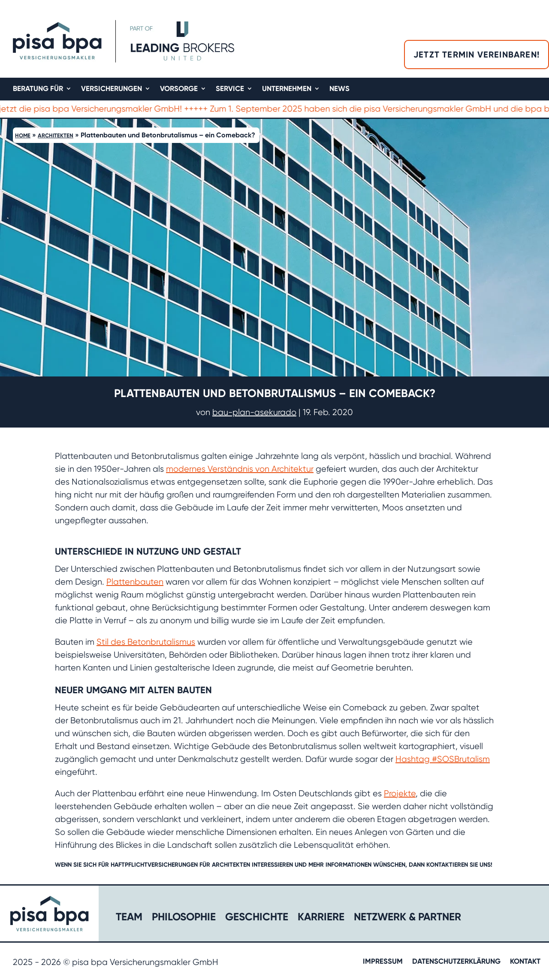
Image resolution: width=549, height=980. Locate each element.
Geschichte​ (257, 918)
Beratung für (38, 89)
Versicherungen (112, 89)
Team (129, 918)
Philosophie (184, 918)
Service (230, 89)
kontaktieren (447, 865)
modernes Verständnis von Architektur (240, 469)
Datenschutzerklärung (456, 962)
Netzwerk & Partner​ (407, 918)
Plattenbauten (135, 582)
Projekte (400, 793)
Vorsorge (179, 89)
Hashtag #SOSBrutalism (443, 759)
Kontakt (525, 962)
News (339, 89)
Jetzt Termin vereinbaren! (477, 55)
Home (23, 135)
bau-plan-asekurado (254, 412)
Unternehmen (287, 89)
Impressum (383, 962)
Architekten (56, 135)
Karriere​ (321, 918)
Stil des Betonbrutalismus (146, 642)
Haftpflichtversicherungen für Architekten (180, 865)
